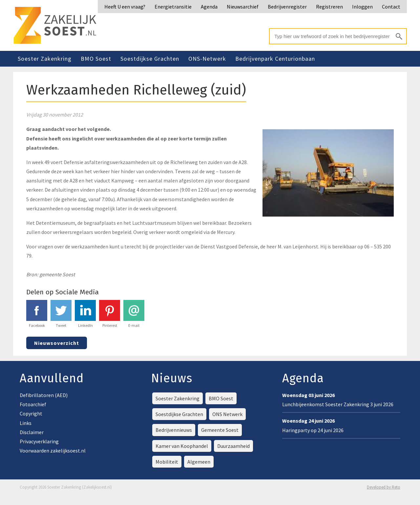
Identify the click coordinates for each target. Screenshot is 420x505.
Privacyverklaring (39, 441)
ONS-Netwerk (207, 59)
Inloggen (362, 7)
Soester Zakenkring (45, 59)
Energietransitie (173, 7)
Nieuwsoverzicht (57, 343)
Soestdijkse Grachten (150, 59)
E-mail (134, 314)
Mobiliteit (167, 462)
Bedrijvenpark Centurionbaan (275, 59)
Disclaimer (32, 432)
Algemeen (199, 462)
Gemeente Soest (220, 430)
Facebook (37, 314)
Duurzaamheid (233, 446)
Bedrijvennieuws (174, 430)
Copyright (31, 413)
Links (26, 423)
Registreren (329, 7)
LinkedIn (85, 314)
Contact (391, 7)
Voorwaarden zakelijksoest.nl (53, 451)
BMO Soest (96, 59)
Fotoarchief (33, 404)
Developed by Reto (384, 487)
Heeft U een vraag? (125, 7)
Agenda (209, 7)
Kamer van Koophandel (182, 446)
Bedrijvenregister (287, 7)
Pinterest (110, 314)
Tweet (61, 314)
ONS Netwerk (227, 414)
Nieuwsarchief (243, 7)
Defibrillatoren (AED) (44, 395)
